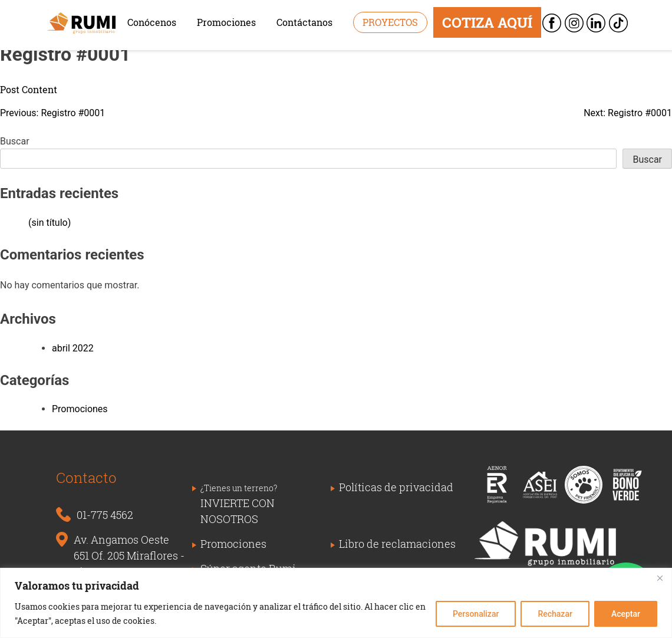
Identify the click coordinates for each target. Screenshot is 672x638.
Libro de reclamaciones (397, 544)
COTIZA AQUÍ (487, 22)
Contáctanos (304, 22)
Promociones (226, 22)
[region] (336, 603)
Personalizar (476, 614)
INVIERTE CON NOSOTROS (239, 504)
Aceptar (626, 614)
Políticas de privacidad (396, 487)
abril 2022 (73, 348)
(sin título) (50, 223)
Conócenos (152, 22)
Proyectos (390, 22)
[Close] (660, 578)
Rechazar (555, 614)
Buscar (15, 141)
